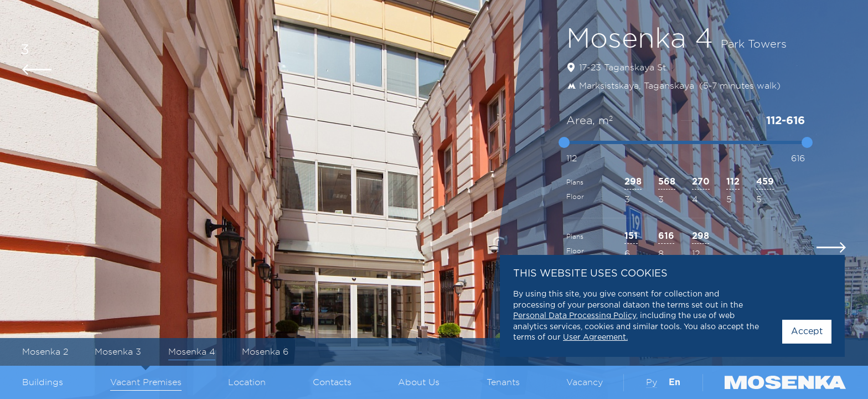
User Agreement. (595, 337)
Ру (652, 382)
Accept (807, 332)
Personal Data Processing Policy (575, 316)
